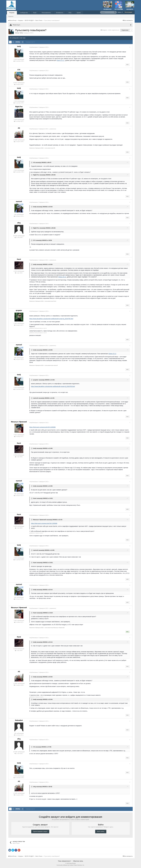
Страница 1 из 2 (30, 42)
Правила (11, 16)
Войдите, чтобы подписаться (111, 30)
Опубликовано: (40, 47)
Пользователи (46, 13)
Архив (79, 13)
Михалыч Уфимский (19, 422)
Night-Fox (19, 107)
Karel (19, 259)
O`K (19, 70)
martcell (19, 202)
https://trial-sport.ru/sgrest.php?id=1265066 (43, 427)
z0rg (19, 223)
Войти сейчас (101, 832)
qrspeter (19, 310)
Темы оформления (65, 861)
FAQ (70, 13)
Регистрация (128, 12)
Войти (120, 12)
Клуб (35, 13)
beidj (21, 33)
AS (19, 128)
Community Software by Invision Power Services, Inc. (70, 865)
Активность (60, 13)
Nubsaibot (19, 720)
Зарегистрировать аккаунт (40, 832)
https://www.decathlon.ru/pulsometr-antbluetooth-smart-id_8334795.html (52, 319)
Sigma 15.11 (61, 60)
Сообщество (24, 13)
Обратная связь (78, 861)
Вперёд (18, 42)
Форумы (12, 13)
